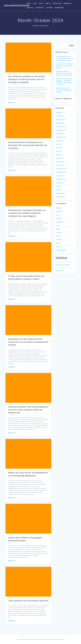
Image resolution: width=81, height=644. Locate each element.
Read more (11, 102)
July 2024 (59, 186)
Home (29, 3)
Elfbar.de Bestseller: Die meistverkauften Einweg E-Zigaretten (64, 90)
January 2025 (60, 165)
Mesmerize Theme (59, 639)
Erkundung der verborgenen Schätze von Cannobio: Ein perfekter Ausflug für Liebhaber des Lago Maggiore (27, 213)
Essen (58, 215)
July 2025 (59, 144)
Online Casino (60, 271)
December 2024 (61, 169)
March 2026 (60, 116)
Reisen (58, 243)
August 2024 (60, 183)
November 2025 (61, 130)
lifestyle (30, 8)
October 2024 (60, 176)
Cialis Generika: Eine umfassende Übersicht (28, 601)
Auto (35, 3)
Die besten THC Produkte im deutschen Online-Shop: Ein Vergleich (65, 66)
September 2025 (61, 137)
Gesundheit (60, 222)
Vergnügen (59, 8)
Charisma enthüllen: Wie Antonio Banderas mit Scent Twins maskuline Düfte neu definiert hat (28, 410)
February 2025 (60, 162)
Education (57, 3)
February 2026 (60, 120)
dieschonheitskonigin (17, 6)
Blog (41, 3)
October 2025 (60, 134)
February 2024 (60, 193)
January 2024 (60, 197)
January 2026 (60, 123)
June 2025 (59, 148)
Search (71, 46)
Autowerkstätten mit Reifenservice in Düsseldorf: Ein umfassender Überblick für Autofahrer (28, 145)
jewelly (58, 229)
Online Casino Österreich (63, 265)
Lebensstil (68, 3)
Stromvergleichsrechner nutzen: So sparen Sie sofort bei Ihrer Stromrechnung (65, 58)
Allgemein (59, 208)
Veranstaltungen (61, 250)
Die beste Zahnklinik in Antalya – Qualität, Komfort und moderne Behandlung (64, 73)
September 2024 (61, 179)
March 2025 (60, 158)
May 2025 (59, 151)
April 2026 (59, 112)
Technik (49, 8)
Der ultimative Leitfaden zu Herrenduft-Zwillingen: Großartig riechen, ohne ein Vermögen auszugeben (27, 79)
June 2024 (59, 190)
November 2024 (61, 172)
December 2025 (61, 127)
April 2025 (59, 155)
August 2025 (60, 141)
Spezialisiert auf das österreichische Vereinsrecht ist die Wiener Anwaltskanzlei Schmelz (28, 342)
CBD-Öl (48, 3)
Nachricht (40, 8)
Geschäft (59, 218)
